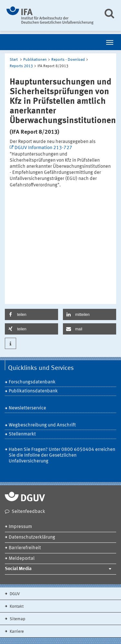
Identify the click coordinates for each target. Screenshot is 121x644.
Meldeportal (22, 559)
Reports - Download (68, 60)
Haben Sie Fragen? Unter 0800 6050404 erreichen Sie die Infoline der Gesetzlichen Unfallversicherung (62, 456)
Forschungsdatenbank (32, 382)
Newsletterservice (27, 408)
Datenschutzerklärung (32, 537)
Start (14, 60)
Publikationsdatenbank (33, 391)
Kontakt (16, 607)
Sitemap (17, 619)
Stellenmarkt (22, 434)
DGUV (14, 594)
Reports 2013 (21, 66)
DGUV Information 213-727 (43, 148)
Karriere (16, 632)
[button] (31, 314)
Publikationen (35, 60)
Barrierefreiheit (25, 548)
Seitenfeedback (28, 512)
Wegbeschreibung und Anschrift (42, 425)
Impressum (20, 527)
